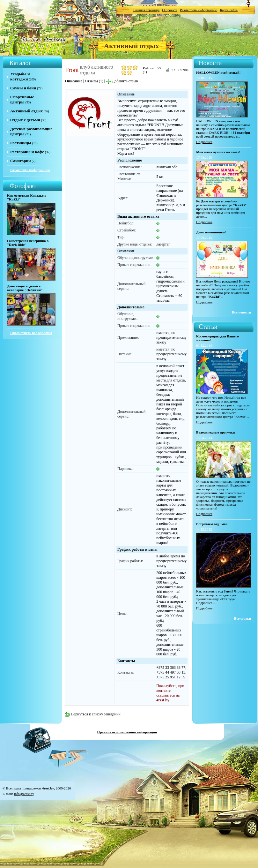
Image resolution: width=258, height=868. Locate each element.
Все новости (242, 312)
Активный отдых (132, 46)
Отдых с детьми (25, 120)
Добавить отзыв (122, 81)
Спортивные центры (22, 99)
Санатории (20, 161)
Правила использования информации (127, 732)
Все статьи (243, 618)
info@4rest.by (24, 794)
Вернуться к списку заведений (93, 714)
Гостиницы (21, 143)
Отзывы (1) (94, 81)
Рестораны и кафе (27, 152)
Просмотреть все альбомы (31, 333)
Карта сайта (229, 10)
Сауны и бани (23, 88)
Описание (74, 81)
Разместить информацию (199, 10)
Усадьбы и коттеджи (20, 76)
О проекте (170, 10)
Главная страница (146, 10)
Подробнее (204, 142)
